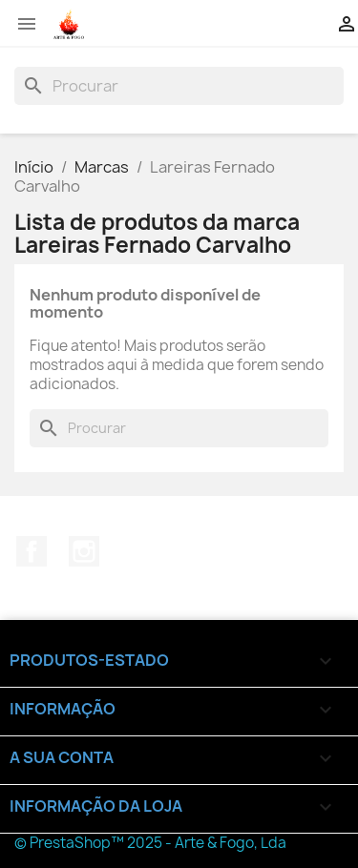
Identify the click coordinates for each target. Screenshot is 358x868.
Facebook (32, 551)
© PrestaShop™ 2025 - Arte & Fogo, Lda (150, 843)
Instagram (84, 551)
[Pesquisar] (179, 86)
